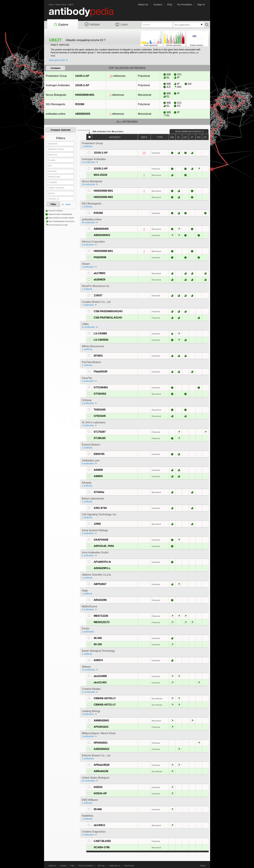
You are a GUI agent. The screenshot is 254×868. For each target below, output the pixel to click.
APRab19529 (101, 765)
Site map (101, 866)
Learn (122, 24)
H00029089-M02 (103, 197)
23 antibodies (89, 162)
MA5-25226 (100, 175)
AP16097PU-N (102, 562)
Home (51, 5)
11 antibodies (89, 692)
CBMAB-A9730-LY (105, 698)
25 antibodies (89, 781)
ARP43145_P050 (104, 546)
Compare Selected (60, 130)
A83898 (98, 470)
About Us (143, 5)
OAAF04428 (101, 540)
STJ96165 (100, 438)
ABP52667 (100, 584)
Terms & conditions (86, 866)
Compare (56, 68)
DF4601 (98, 356)
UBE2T (71, 5)
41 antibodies (89, 327)
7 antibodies (88, 305)
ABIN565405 (83, 114)
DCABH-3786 (102, 847)
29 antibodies (89, 184)
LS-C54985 (100, 333)
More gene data (57, 60)
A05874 (98, 660)
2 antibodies (88, 632)
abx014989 (100, 676)
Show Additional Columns (188, 131)
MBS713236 (101, 616)
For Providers (185, 5)
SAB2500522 (101, 749)
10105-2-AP (82, 76)
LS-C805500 (101, 340)
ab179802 (99, 273)
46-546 (98, 638)
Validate (92, 24)
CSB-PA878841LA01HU (108, 318)
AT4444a (99, 492)
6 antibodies (88, 403)
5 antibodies (88, 835)
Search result (61, 5)
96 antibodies (89, 222)
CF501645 (100, 416)
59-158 (98, 644)
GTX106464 (101, 387)
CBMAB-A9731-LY (105, 705)
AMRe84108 (101, 771)
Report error (129, 866)
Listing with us (114, 866)
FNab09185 (101, 372)
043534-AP (100, 793)
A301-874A (100, 508)
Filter (53, 204)
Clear (68, 204)
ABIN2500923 (102, 235)
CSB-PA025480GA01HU (108, 311)
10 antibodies (89, 670)
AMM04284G (101, 720)
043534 (98, 787)
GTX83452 (100, 394)
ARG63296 (100, 600)
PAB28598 (100, 257)
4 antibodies (88, 381)
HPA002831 (101, 743)
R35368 (80, 104)
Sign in (201, 5)
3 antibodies (88, 267)
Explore (61, 25)
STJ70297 (100, 432)
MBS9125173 (102, 622)
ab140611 (99, 825)
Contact (158, 5)
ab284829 (99, 280)
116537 (98, 295)
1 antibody (87, 146)
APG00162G (101, 727)
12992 (97, 524)
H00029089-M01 (85, 95)
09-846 (98, 809)
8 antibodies (88, 245)
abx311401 (100, 682)
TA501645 (100, 410)
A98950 (98, 476)
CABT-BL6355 (102, 841)
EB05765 (99, 454)
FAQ (170, 5)
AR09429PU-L (102, 568)
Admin (203, 866)
